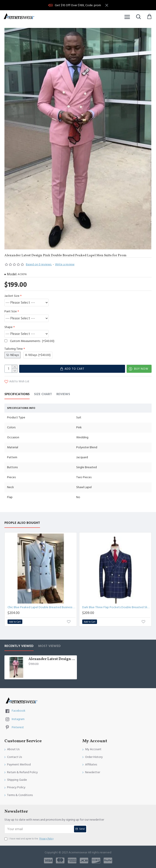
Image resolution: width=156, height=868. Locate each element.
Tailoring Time (14, 349)
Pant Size (11, 311)
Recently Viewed (19, 646)
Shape (9, 327)
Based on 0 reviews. (39, 264)
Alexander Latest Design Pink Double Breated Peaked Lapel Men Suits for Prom (52, 659)
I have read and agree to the (29, 839)
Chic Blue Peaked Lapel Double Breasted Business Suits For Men (42, 607)
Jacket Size (12, 296)
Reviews (63, 394)
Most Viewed (49, 646)
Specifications (17, 394)
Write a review (65, 264)
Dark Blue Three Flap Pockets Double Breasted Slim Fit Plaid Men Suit (116, 607)
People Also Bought (22, 523)
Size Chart (43, 394)
